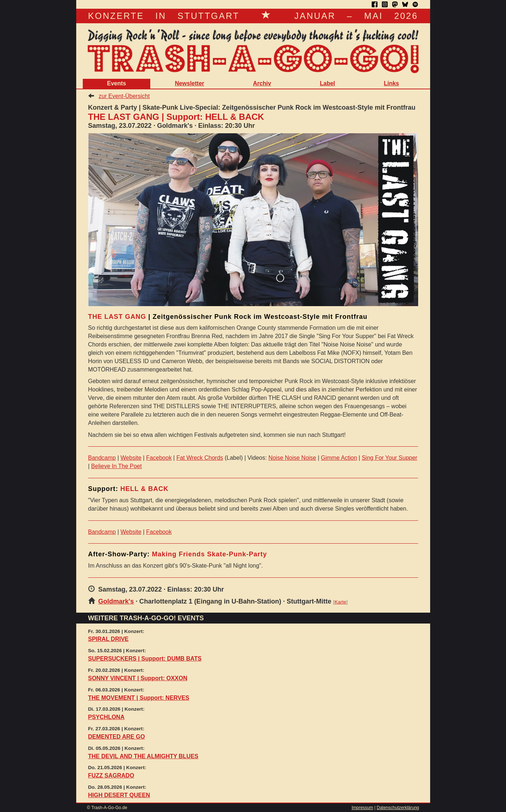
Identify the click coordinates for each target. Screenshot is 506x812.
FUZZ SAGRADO (111, 776)
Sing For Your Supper (390, 458)
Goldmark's (116, 601)
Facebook (159, 458)
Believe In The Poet (116, 466)
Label (327, 83)
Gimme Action (339, 458)
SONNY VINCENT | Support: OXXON (138, 678)
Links (391, 83)
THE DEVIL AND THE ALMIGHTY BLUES (143, 756)
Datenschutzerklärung (398, 808)
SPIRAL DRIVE (109, 639)
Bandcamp (102, 458)
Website (131, 458)
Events (117, 83)
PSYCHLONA (106, 717)
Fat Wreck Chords (200, 458)
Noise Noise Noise (292, 458)
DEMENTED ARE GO (117, 737)
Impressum (362, 808)
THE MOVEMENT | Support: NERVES (139, 698)
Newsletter (190, 83)
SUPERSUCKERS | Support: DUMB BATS (145, 659)
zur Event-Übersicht (124, 96)
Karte (340, 602)
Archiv (262, 83)
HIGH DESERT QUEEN (119, 795)
